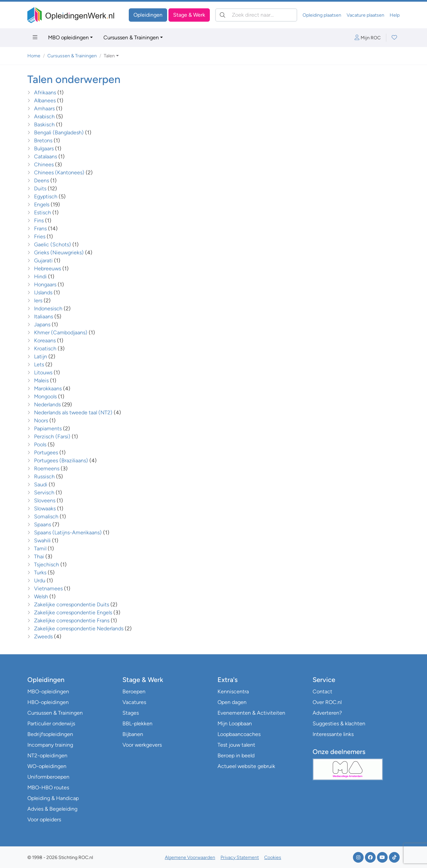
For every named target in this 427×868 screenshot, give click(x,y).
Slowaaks (45, 508)
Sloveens (45, 500)
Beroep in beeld (236, 755)
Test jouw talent (236, 745)
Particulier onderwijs (51, 723)
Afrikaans (45, 92)
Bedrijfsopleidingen (50, 734)
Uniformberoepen (48, 777)
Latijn (41, 356)
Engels (42, 204)
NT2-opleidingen (47, 755)
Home (34, 56)
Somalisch (46, 516)
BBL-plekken (137, 723)
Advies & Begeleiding (52, 809)
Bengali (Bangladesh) (59, 132)
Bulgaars (44, 148)
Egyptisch (46, 196)
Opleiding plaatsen (322, 15)
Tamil (40, 548)
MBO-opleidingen (48, 691)
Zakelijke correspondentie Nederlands (79, 628)
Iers (38, 300)
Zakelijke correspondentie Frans (72, 620)
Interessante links (333, 734)
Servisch (44, 492)
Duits (40, 188)
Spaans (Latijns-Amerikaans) (68, 532)
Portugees (47, 452)
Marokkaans (49, 388)
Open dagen (232, 702)
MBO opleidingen (68, 37)
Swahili (42, 540)
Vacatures (134, 702)
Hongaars (46, 284)
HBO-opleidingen (48, 702)
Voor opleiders (44, 819)
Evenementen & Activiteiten (251, 713)
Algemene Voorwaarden (190, 857)
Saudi (41, 484)
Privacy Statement (240, 857)
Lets (39, 364)
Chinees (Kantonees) (59, 172)
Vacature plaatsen (365, 15)
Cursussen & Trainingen (131, 37)
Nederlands (47, 404)
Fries (40, 236)
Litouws (43, 372)
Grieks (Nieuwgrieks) (59, 252)
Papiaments (48, 428)
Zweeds (43, 636)
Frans (41, 228)
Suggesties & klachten (339, 723)
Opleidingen (148, 15)
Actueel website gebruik (246, 766)
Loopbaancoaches (239, 734)
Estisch (43, 212)
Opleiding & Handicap (53, 798)
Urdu (40, 580)
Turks (40, 572)
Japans (42, 324)
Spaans (43, 524)
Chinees (44, 164)
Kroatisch (45, 348)
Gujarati (43, 260)
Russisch (44, 476)
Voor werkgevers (142, 745)
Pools (40, 444)
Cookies (273, 857)
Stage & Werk (189, 15)
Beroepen (134, 691)
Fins (40, 220)
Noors (41, 420)
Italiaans (44, 316)
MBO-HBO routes (48, 787)
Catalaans (46, 156)
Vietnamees (48, 588)
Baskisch (44, 124)
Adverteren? (327, 713)
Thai (39, 556)
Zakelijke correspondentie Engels (74, 612)
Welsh (41, 596)
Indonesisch (48, 308)
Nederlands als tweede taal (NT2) (73, 412)
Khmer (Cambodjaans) (61, 332)
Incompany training (50, 745)
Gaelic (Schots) (53, 244)
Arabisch (44, 116)
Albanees (45, 100)
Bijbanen (133, 734)
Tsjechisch (47, 564)
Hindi (40, 276)
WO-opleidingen (47, 766)
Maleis (41, 380)
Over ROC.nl (327, 702)
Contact (322, 691)
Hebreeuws (48, 268)
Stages (131, 713)
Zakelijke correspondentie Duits (72, 604)
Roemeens (47, 468)
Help (395, 15)
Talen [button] (109, 56)
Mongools (45, 396)
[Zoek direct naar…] (256, 15)
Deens (42, 180)
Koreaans (45, 340)
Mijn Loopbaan (235, 723)
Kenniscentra (233, 691)
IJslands (43, 292)
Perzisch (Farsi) (53, 436)
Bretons (43, 140)
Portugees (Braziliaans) (61, 460)
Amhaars (44, 108)
